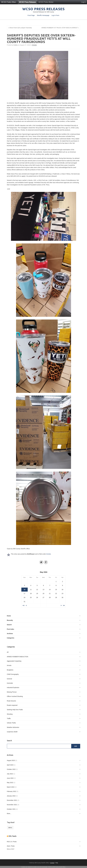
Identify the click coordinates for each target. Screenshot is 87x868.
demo (10, 828)
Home (9, 616)
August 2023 (11, 760)
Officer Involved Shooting (15, 696)
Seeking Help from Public (15, 710)
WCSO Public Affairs (9, 2)
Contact (52, 863)
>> (64, 605)
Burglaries (10, 670)
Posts (15, 842)
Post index (11, 629)
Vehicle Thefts (11, 723)
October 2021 (11, 809)
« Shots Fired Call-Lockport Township (20, 28)
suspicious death (12, 732)
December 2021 (12, 800)
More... (9, 814)
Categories (11, 638)
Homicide (10, 683)
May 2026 (44, 572)
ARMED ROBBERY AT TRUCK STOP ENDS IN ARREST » (60, 28)
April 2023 (10, 765)
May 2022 (10, 783)
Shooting (10, 714)
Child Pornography (13, 674)
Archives (10, 634)
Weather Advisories (13, 727)
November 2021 (12, 805)
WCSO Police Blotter (46, 2)
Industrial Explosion (13, 688)
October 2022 (11, 769)
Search (9, 625)
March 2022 (11, 787)
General (9, 679)
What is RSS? (11, 849)
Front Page (31, 15)
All (8, 652)
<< (24, 605)
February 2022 (12, 791)
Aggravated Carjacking (14, 661)
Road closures (11, 701)
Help (57, 863)
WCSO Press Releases (27, 2)
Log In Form (55, 15)
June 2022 (10, 778)
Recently (10, 620)
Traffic (9, 718)
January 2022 (11, 796)
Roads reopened (12, 705)
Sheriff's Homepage (43, 15)
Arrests (34, 45)
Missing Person (12, 692)
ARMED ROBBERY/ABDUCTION (18, 657)
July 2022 (10, 774)
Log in (84, 2)
